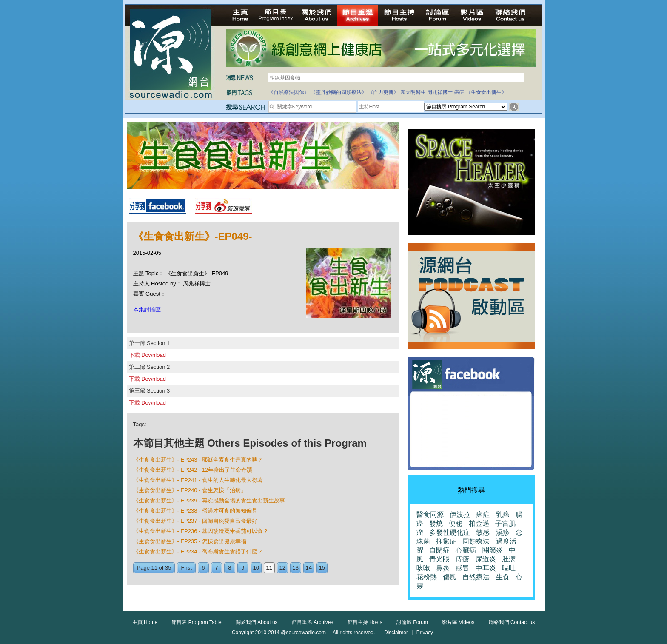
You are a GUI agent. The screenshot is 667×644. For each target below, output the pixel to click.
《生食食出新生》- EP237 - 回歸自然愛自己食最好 (195, 521)
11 (269, 568)
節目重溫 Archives (312, 622)
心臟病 (466, 550)
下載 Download (147, 355)
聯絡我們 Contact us (512, 622)
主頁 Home (145, 622)
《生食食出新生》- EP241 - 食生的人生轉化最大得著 (198, 480)
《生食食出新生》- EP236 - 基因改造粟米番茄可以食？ (201, 531)
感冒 (462, 568)
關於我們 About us (257, 622)
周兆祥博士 (440, 92)
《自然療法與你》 (289, 92)
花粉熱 (427, 577)
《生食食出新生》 (486, 92)
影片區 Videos (458, 622)
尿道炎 (486, 559)
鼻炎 (443, 568)
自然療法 (476, 577)
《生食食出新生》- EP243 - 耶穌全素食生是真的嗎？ (198, 460)
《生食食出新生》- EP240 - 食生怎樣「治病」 (190, 490)
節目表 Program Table (196, 622)
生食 (503, 577)
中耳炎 (486, 568)
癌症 (459, 92)
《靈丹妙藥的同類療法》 (339, 92)
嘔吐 (509, 568)
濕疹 (503, 532)
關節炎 (493, 550)
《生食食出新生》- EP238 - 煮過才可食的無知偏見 (195, 511)
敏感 (483, 532)
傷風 (450, 577)
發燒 (436, 523)
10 (256, 568)
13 (296, 568)
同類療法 (476, 541)
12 (282, 568)
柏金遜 (479, 523)
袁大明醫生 (413, 92)
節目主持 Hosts (365, 622)
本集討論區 (147, 309)
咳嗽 (423, 568)
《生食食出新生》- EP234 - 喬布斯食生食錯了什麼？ (198, 551)
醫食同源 (430, 514)
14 (309, 568)
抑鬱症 (446, 541)
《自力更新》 (383, 92)
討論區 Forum (412, 622)
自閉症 (439, 550)
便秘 (456, 523)
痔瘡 (462, 559)
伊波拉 (460, 514)
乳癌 (503, 514)
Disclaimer (396, 633)
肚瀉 (509, 559)
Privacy (425, 633)
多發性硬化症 (450, 532)
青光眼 (439, 559)
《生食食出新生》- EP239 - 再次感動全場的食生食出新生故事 (209, 500)
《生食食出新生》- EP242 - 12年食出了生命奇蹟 (193, 470)
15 (322, 568)
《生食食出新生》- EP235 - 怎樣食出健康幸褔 (190, 541)
